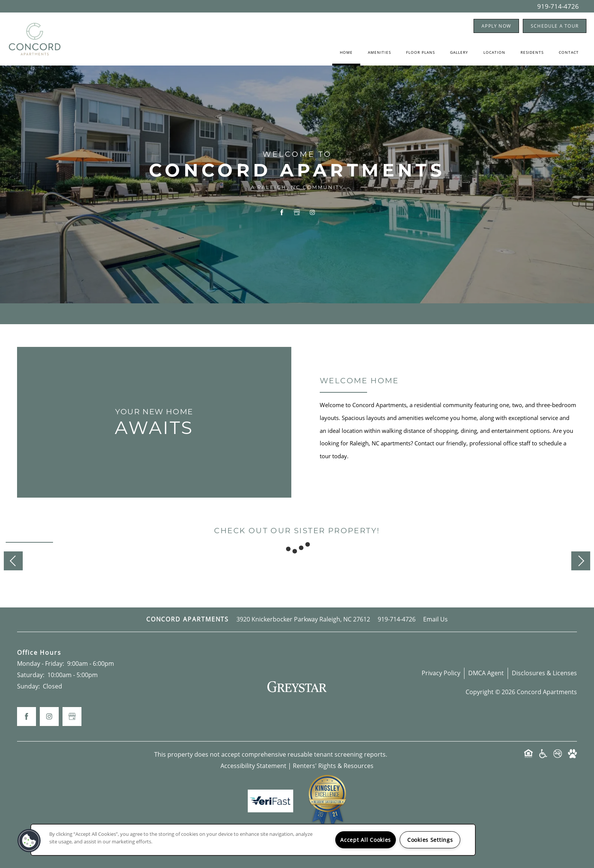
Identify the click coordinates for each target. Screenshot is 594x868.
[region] (253, 840)
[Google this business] (297, 213)
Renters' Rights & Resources (333, 766)
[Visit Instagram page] (312, 213)
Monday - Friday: (41, 663)
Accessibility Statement (253, 766)
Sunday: (28, 686)
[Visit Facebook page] (282, 213)
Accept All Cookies (366, 840)
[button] (496, 26)
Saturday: (31, 675)
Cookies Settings (430, 840)
